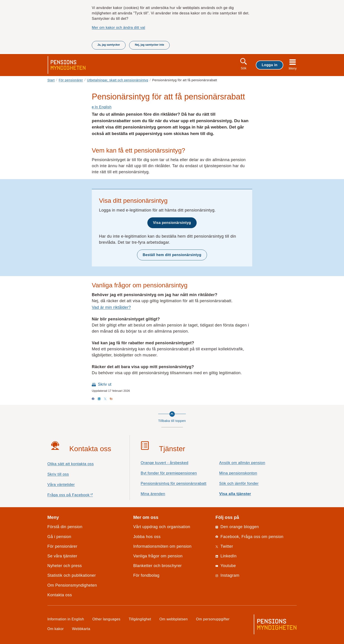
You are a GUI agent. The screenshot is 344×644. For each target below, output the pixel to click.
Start (51, 80)
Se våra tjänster (62, 556)
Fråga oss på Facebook (78, 496)
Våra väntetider (61, 485)
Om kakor (56, 629)
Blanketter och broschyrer (157, 566)
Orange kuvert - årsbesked (164, 463)
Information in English (66, 619)
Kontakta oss (60, 595)
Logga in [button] (270, 65)
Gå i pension (59, 537)
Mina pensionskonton (238, 473)
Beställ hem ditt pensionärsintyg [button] (172, 255)
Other (106, 619)
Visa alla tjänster (235, 494)
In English (102, 107)
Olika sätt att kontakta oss (71, 464)
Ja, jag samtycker (109, 45)
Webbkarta (81, 629)
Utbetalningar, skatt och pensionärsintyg (118, 80)
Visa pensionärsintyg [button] (172, 223)
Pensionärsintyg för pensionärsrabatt (173, 483)
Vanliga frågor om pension (158, 556)
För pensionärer (71, 80)
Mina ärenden (153, 494)
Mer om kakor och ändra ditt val (118, 27)
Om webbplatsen (173, 619)
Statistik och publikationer (72, 575)
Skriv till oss (58, 474)
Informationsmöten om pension (162, 546)
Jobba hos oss (147, 537)
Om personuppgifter (213, 619)
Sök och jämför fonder (239, 483)
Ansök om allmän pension (242, 463)
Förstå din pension (65, 527)
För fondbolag (146, 575)
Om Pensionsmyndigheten (72, 585)
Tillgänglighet (140, 619)
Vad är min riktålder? (111, 307)
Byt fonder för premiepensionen (169, 473)
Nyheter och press (65, 566)
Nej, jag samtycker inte (149, 45)
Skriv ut (105, 384)
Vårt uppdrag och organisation (162, 527)
